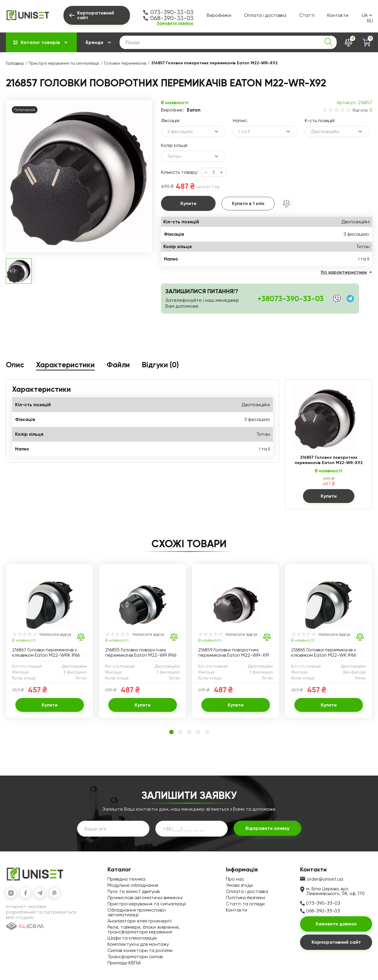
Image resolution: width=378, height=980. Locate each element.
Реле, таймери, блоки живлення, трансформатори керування (144, 929)
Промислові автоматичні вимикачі (145, 898)
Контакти (338, 15)
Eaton (194, 110)
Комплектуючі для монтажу (138, 944)
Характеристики (65, 365)
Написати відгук (56, 634)
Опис (15, 365)
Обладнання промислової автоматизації (136, 912)
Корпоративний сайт (336, 942)
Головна (15, 63)
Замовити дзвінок (175, 23)
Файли (118, 365)
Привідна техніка (126, 879)
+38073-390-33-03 (291, 299)
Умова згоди (239, 885)
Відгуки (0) (160, 365)
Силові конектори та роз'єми (140, 950)
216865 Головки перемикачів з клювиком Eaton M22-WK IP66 (324, 653)
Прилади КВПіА (124, 963)
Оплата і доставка (265, 15)
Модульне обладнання (133, 885)
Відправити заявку (267, 828)
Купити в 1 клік (248, 203)
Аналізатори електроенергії (139, 921)
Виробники (219, 15)
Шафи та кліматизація (132, 938)
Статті (307, 15)
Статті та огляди (245, 904)
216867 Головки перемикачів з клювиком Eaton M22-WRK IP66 (46, 653)
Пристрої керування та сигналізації (64, 63)
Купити (188, 203)
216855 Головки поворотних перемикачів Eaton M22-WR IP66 (141, 653)
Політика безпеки (245, 898)
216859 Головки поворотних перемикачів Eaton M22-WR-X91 (234, 653)
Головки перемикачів (125, 63)
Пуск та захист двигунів (133, 891)
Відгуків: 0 (362, 110)
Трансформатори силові (135, 957)
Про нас (235, 879)
